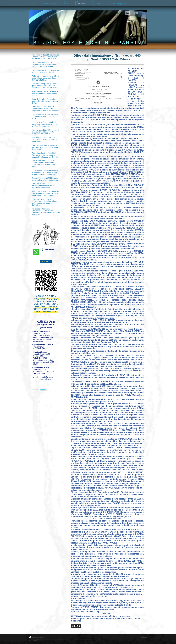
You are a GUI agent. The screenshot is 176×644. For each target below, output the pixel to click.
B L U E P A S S (46, 261)
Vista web (144, 637)
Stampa (33, 637)
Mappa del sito (41, 637)
